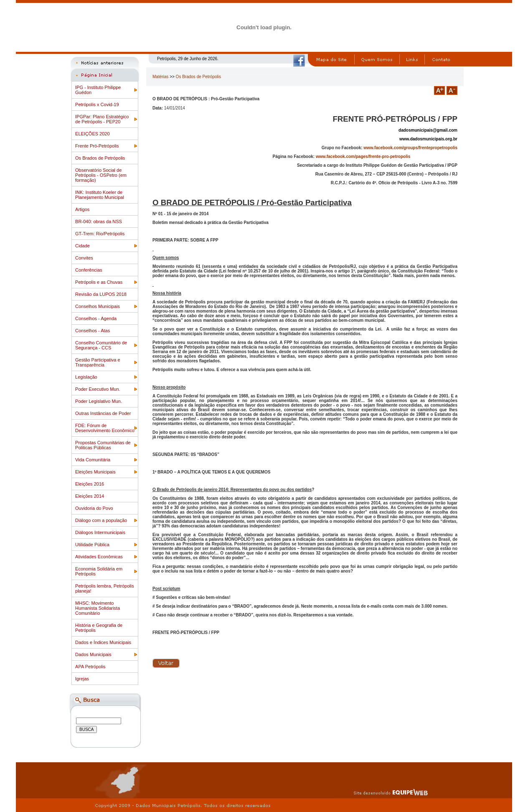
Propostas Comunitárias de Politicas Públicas (103, 445)
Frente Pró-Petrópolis (97, 146)
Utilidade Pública (92, 545)
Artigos (82, 209)
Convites (84, 258)
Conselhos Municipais (98, 306)
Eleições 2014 (90, 496)
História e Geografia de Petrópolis (99, 628)
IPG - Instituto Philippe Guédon (98, 90)
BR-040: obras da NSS (99, 221)
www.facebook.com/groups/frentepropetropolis (410, 148)
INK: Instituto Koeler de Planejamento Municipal (100, 195)
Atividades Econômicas (99, 557)
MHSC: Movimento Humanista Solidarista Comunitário (98, 608)
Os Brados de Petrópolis (100, 158)
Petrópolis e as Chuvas (99, 282)
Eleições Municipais (95, 472)
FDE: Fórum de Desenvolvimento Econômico (105, 428)
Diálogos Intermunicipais (100, 532)
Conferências (89, 270)
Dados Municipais (93, 654)
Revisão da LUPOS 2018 (101, 294)
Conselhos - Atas (93, 331)
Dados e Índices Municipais (103, 642)
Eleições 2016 (90, 484)
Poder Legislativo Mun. (99, 401)
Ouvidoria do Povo (94, 508)
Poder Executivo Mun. (98, 389)
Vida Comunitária (93, 460)
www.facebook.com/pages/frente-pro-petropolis (363, 157)
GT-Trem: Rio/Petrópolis (100, 234)
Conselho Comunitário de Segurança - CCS (101, 345)
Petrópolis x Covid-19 (97, 104)
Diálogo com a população (101, 520)
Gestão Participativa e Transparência (98, 362)
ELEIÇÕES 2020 (93, 134)
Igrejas (82, 679)
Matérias (160, 77)
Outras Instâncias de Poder (103, 413)
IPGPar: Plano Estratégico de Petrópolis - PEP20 (102, 119)
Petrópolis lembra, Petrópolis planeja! (105, 588)
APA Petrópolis (90, 667)
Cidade (82, 246)
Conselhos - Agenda (96, 318)
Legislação (86, 377)
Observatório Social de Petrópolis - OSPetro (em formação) (101, 175)
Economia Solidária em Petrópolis (99, 571)
